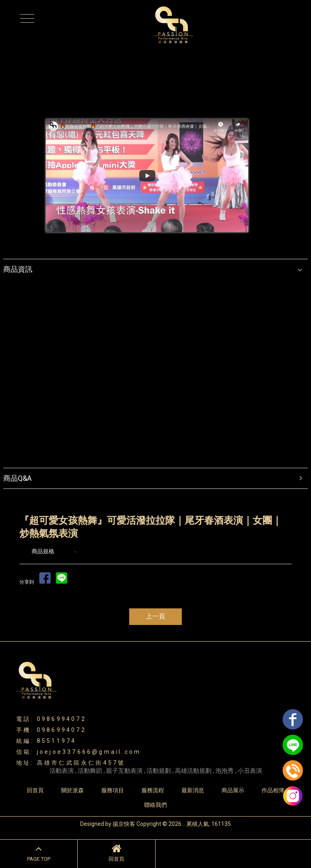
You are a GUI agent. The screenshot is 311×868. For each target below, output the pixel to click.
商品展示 (233, 790)
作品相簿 (273, 790)
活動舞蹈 (90, 771)
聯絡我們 (155, 805)
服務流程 (153, 790)
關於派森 (72, 790)
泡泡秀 (225, 771)
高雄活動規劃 (193, 771)
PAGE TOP (39, 853)
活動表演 (62, 771)
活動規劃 (159, 771)
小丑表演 (250, 771)
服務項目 (113, 790)
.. (184, 824)
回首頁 (116, 853)
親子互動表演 (124, 771)
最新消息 (193, 790)
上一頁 (155, 616)
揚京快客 (124, 824)
